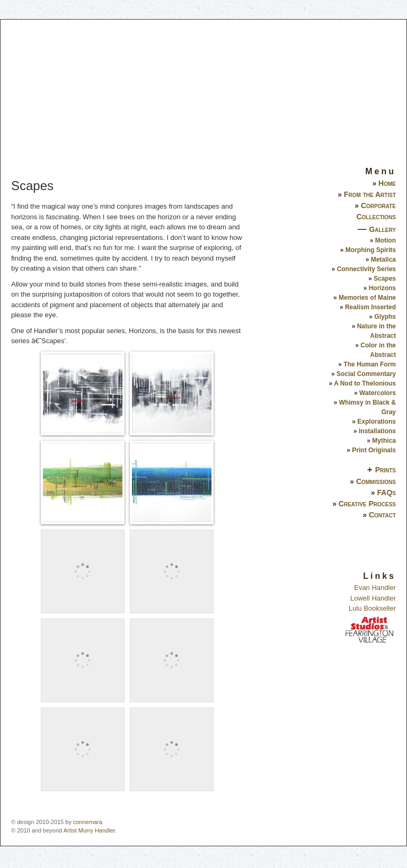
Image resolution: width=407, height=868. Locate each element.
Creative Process (367, 504)
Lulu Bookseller (372, 608)
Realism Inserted (370, 307)
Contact (382, 515)
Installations (377, 431)
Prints (386, 470)
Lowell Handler (373, 598)
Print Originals (374, 450)
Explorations (377, 422)
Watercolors (378, 393)
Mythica (384, 441)
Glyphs (385, 317)
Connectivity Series (366, 269)
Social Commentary (366, 374)
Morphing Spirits (371, 250)
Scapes (385, 279)
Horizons (382, 288)
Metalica (383, 259)
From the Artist (370, 194)
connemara (88, 822)
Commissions (376, 481)
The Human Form (370, 364)
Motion (386, 240)
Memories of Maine (367, 298)
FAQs (387, 493)
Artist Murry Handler (89, 830)
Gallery (382, 229)
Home (387, 183)
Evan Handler (375, 588)
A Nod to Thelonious (365, 383)
